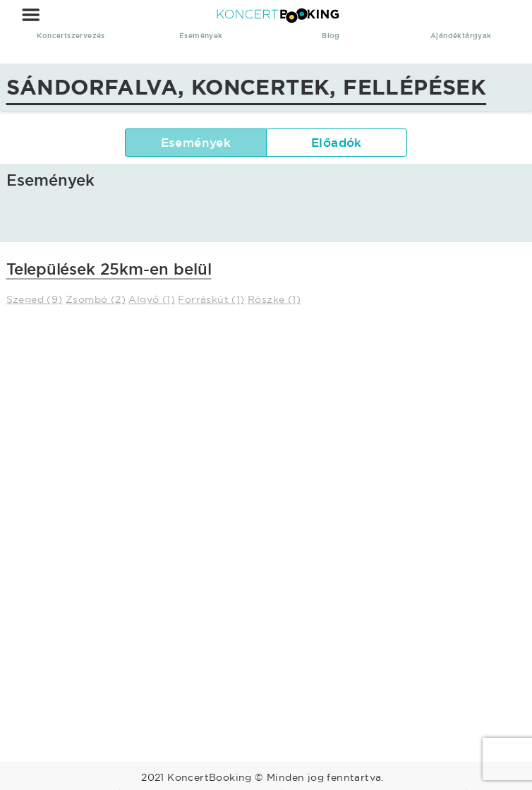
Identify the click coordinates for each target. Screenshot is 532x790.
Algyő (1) (152, 299)
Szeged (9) (35, 299)
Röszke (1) (274, 299)
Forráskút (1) (211, 299)
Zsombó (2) (96, 299)
